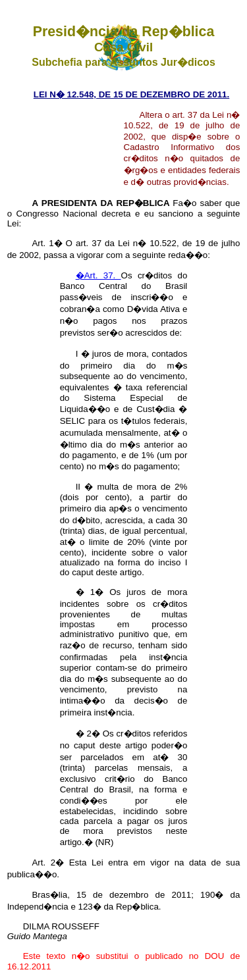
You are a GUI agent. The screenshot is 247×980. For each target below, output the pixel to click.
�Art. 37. (98, 275)
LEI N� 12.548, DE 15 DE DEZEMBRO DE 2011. (131, 94)
